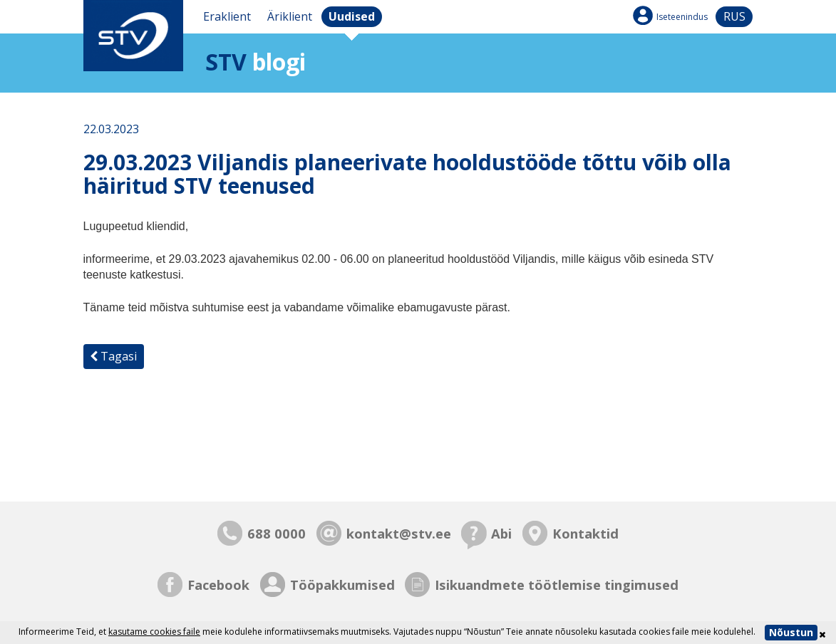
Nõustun (791, 632)
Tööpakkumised (342, 585)
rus (734, 16)
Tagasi (113, 356)
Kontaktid (585, 533)
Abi (501, 533)
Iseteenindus (682, 17)
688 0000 (277, 533)
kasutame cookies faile (154, 632)
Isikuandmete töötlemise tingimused (557, 585)
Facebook (218, 585)
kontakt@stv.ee (399, 533)
